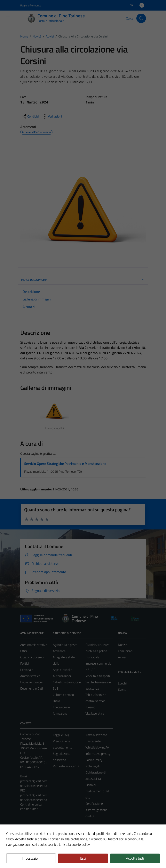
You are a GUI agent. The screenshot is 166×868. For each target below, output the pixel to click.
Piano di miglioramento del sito (97, 791)
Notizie (123, 645)
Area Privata (28, 832)
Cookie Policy (94, 760)
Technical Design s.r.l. (47, 857)
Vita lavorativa (95, 713)
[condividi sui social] (30, 116)
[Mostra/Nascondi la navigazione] (8, 18)
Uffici (24, 651)
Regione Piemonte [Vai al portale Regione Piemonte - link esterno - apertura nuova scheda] (31, 5)
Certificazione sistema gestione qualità (96, 810)
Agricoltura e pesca (65, 645)
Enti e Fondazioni (31, 682)
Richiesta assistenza (66, 766)
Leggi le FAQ (61, 735)
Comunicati (125, 651)
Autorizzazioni (62, 676)
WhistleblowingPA (97, 747)
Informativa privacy (98, 754)
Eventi (122, 690)
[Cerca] (141, 18)
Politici (24, 663)
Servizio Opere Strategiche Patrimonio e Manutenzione (65, 464)
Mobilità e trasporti (98, 676)
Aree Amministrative (34, 645)
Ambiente (59, 651)
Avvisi (122, 657)
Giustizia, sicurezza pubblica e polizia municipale (97, 651)
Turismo (90, 707)
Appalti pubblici (63, 670)
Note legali (92, 766)
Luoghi (122, 683)
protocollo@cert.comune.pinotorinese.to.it (34, 783)
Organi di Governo (32, 657)
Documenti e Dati (32, 688)
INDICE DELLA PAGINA (83, 280)
